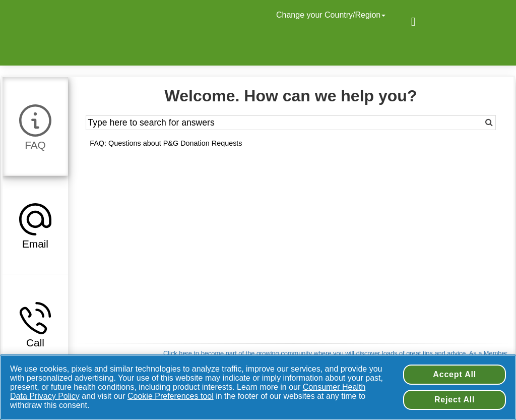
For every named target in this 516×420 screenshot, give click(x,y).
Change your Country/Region (332, 15)
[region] (258, 387)
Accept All (455, 374)
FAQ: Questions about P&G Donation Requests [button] (166, 143)
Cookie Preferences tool (171, 396)
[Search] (475, 123)
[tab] (35, 126)
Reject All (455, 400)
